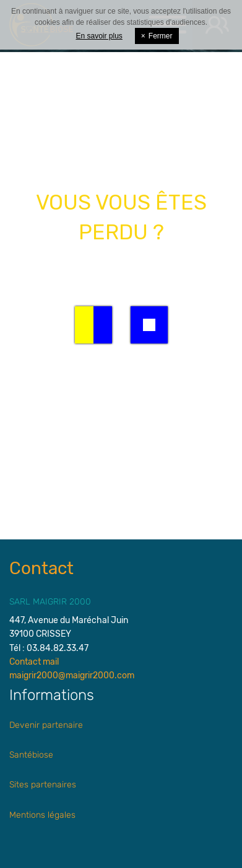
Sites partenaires (43, 785)
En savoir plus (99, 36)
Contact (41, 568)
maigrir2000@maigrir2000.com (72, 675)
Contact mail (34, 662)
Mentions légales (42, 815)
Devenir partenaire (46, 725)
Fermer (157, 36)
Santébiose (31, 755)
